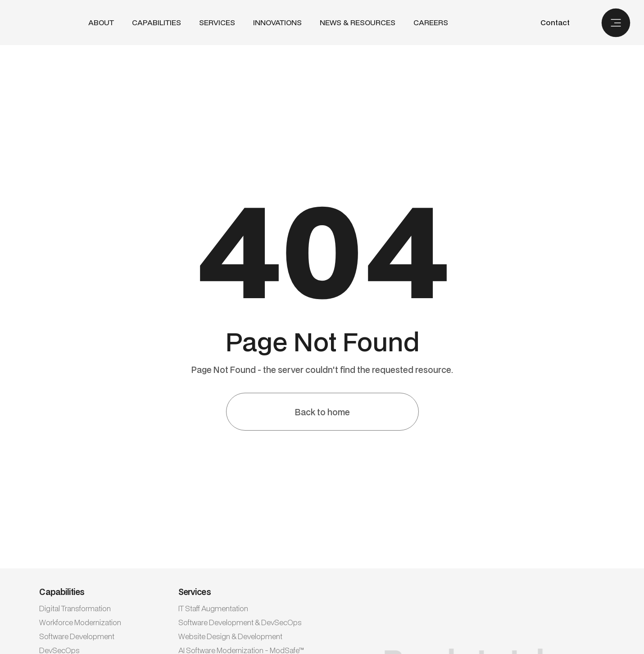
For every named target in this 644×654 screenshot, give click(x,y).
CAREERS (431, 23)
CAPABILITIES (156, 22)
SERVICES (217, 22)
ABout (101, 23)
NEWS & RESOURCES (358, 23)
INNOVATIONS (277, 23)
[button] (156, 23)
